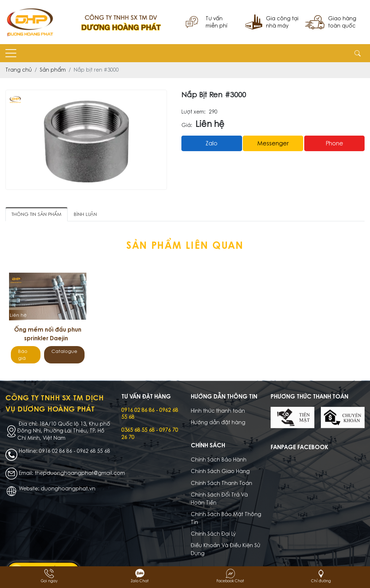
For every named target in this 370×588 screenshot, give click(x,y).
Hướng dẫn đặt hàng (218, 422)
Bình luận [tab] (85, 214)
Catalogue (64, 351)
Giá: (187, 125)
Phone (334, 143)
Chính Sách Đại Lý (213, 534)
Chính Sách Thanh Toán (221, 483)
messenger (273, 143)
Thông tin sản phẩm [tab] (36, 214)
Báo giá (23, 355)
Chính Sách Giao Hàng (220, 471)
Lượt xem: (193, 112)
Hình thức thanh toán (218, 411)
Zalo (212, 143)
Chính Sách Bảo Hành (219, 460)
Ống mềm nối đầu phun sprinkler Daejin (48, 334)
